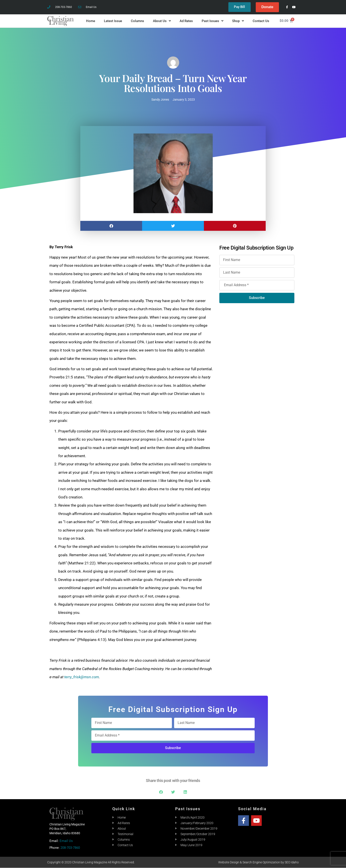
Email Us (66, 841)
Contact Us (261, 21)
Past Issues (212, 21)
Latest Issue (113, 21)
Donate (267, 7)
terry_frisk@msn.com (82, 677)
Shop (238, 21)
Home (91, 21)
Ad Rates (186, 21)
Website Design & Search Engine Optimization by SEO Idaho (259, 862)
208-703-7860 (70, 848)
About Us (162, 21)
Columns (137, 21)
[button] (111, 226)
